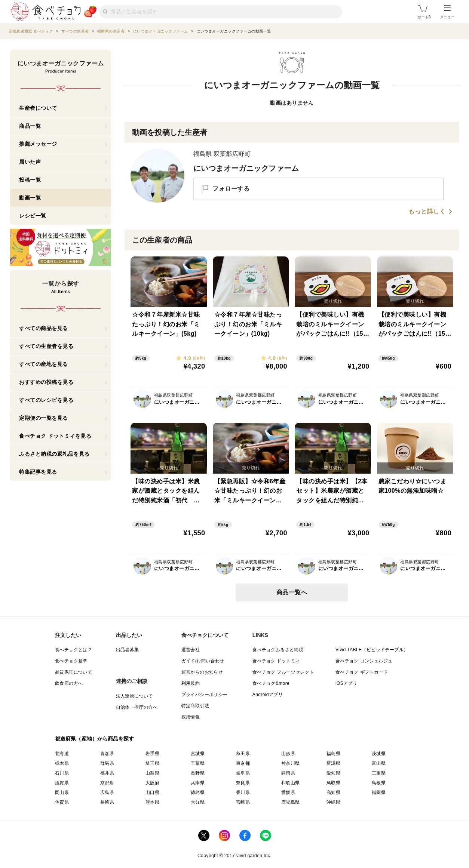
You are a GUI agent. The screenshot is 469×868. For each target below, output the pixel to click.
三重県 (379, 773)
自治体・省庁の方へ (137, 707)
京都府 (107, 783)
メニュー (447, 12)
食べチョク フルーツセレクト (283, 672)
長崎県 (107, 802)
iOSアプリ (346, 683)
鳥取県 (333, 783)
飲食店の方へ (69, 683)
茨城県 (379, 754)
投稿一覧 (30, 180)
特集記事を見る (38, 472)
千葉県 (198, 763)
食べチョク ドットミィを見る (55, 436)
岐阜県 (243, 773)
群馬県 (107, 763)
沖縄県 (333, 802)
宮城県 (198, 754)
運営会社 (191, 650)
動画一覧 (30, 198)
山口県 (152, 792)
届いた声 (30, 162)
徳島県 (198, 792)
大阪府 (152, 783)
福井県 (107, 773)
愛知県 (333, 773)
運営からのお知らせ (202, 672)
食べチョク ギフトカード (362, 672)
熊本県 (152, 802)
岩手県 (152, 754)
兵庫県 (198, 783)
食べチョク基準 (71, 661)
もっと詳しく (427, 212)
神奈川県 (291, 763)
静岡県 (288, 773)
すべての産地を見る (44, 364)
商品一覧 (30, 126)
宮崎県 (243, 802)
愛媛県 (288, 792)
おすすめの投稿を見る (46, 382)
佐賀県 (62, 802)
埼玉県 (152, 763)
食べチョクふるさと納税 (278, 650)
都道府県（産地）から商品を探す (95, 739)
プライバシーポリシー (205, 695)
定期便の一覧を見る (44, 418)
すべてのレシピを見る (46, 400)
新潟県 (333, 763)
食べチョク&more (271, 683)
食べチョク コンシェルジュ (364, 661)
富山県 (379, 763)
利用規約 (191, 683)
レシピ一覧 (33, 216)
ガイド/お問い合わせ (203, 661)
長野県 (198, 773)
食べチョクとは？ (73, 650)
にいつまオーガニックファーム (246, 168)
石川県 (62, 773)
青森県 (107, 754)
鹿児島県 (291, 802)
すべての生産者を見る (46, 346)
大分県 (198, 802)
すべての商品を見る (44, 328)
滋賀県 (62, 783)
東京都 (243, 763)
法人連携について (134, 696)
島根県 (379, 783)
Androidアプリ (268, 695)
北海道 (62, 754)
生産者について (38, 108)
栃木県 (62, 763)
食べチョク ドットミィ (276, 661)
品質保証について (73, 672)
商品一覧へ (292, 592)
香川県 (243, 792)
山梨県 (152, 773)
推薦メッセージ (38, 144)
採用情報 (191, 717)
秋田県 (243, 754)
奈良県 (243, 783)
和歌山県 (291, 783)
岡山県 (62, 792)
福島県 (333, 754)
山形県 (288, 754)
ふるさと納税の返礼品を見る (54, 454)
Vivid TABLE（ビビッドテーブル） (372, 650)
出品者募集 (128, 650)
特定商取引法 (195, 706)
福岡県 (379, 792)
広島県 (107, 792)
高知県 (333, 792)
